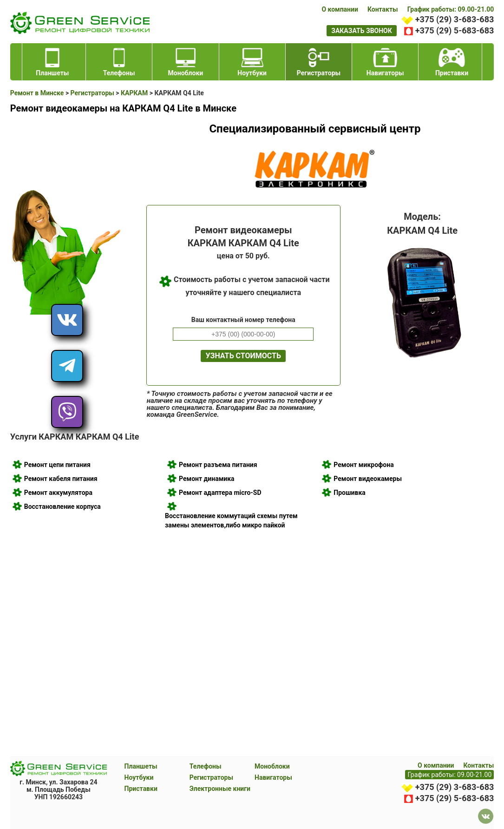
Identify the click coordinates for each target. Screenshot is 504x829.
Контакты (383, 9)
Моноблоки (272, 766)
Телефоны (206, 766)
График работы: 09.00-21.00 (451, 9)
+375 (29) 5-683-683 (455, 30)
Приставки (141, 789)
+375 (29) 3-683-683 (455, 19)
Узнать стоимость (243, 356)
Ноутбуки (139, 777)
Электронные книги (220, 789)
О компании (340, 9)
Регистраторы (211, 777)
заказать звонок (362, 31)
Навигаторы (273, 777)
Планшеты (141, 766)
